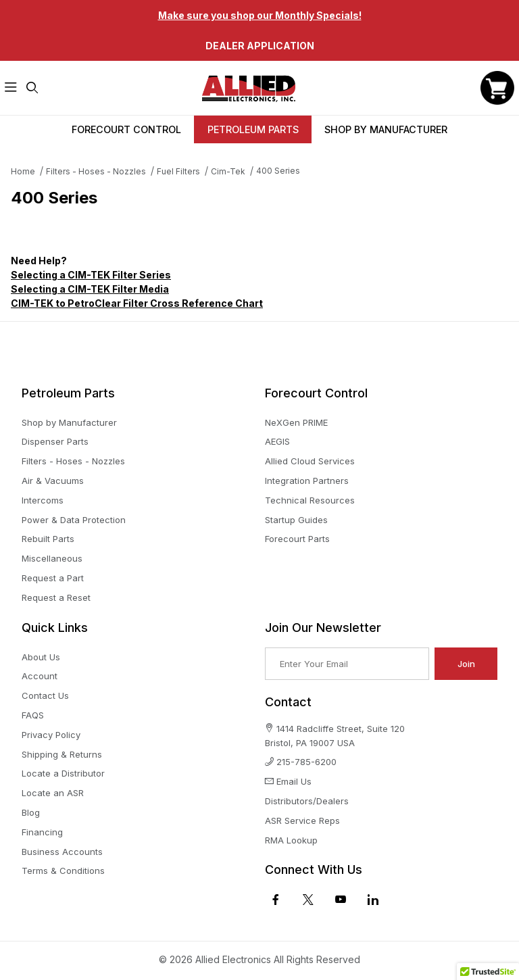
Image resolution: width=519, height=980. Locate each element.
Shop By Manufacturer (386, 129)
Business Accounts (62, 852)
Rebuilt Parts (48, 539)
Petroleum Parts (253, 129)
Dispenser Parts (55, 441)
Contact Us (45, 695)
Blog (31, 812)
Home (23, 171)
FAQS (33, 715)
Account (40, 676)
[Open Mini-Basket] (497, 88)
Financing (42, 832)
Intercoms (43, 500)
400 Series (278, 171)
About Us (41, 657)
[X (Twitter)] (308, 900)
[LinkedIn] (373, 900)
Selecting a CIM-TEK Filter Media (90, 289)
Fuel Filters (178, 171)
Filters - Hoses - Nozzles (96, 171)
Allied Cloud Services (310, 461)
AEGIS (277, 441)
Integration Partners (307, 481)
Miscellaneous (52, 558)
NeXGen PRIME (296, 422)
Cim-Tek (228, 171)
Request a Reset (56, 597)
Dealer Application (260, 46)
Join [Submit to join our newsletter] (466, 664)
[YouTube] (341, 900)
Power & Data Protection (74, 520)
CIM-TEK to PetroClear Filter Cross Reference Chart (137, 303)
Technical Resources (310, 500)
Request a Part (53, 578)
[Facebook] (276, 900)
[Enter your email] (347, 664)
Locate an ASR (53, 793)
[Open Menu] (11, 88)
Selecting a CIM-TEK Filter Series (91, 275)
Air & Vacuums (53, 481)
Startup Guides (296, 520)
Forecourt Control (126, 129)
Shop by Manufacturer (69, 422)
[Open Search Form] (32, 88)
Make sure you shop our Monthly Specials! (260, 15)
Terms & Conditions (63, 871)
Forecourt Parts (297, 539)
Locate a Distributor (63, 773)
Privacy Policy (51, 735)
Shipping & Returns (62, 754)
